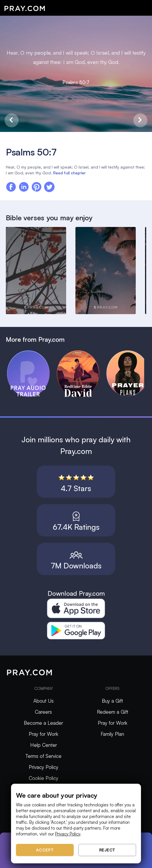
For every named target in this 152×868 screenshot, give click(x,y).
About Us (44, 701)
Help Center (44, 745)
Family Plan (112, 734)
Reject (107, 850)
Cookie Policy (44, 778)
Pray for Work (44, 734)
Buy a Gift (112, 701)
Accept (45, 850)
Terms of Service (44, 756)
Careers (43, 712)
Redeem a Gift (113, 712)
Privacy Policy (44, 767)
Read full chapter (69, 173)
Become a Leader (43, 723)
